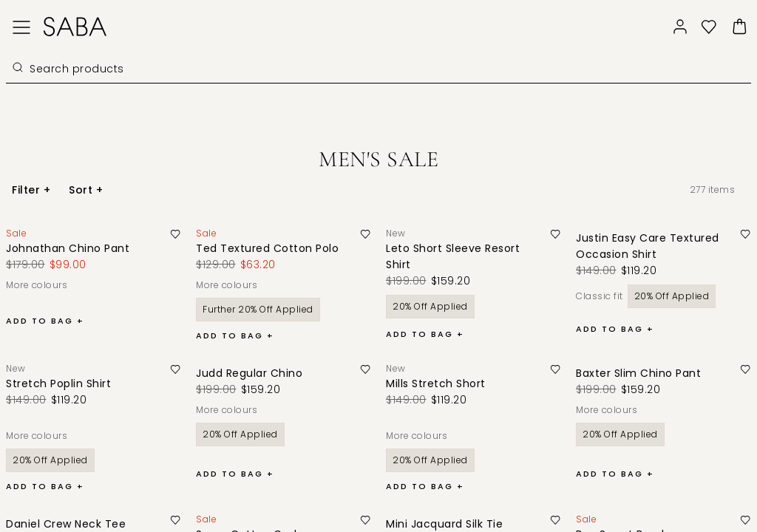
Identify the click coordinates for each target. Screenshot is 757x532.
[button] (709, 27)
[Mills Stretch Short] (443, 383)
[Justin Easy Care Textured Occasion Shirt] (658, 246)
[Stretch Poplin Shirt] (66, 383)
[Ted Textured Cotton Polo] (275, 248)
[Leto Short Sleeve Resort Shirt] (468, 256)
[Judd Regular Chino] (257, 373)
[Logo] (75, 27)
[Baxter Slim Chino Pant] (646, 373)
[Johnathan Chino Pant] (75, 248)
